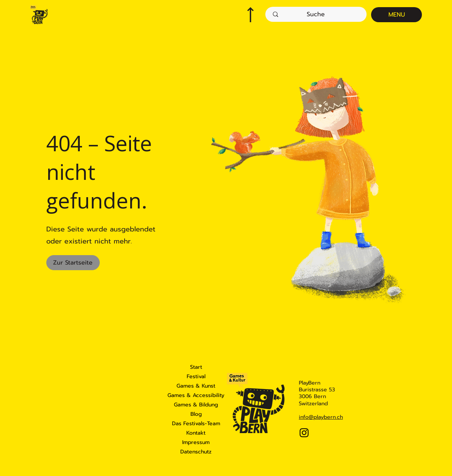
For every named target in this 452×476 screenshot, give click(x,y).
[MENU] (396, 15)
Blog (196, 414)
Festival (196, 376)
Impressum (196, 442)
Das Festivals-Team (196, 424)
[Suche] (316, 14)
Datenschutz (196, 452)
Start (196, 367)
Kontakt (196, 433)
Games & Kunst (196, 386)
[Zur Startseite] (73, 263)
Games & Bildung (196, 405)
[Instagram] (304, 433)
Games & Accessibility (196, 395)
